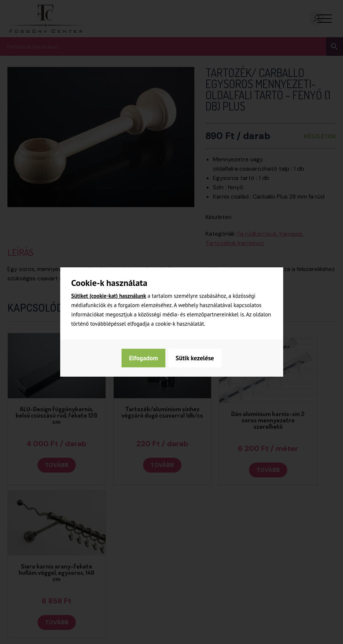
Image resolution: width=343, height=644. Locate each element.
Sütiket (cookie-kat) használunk (109, 296)
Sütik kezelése (148, 358)
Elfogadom (200, 358)
